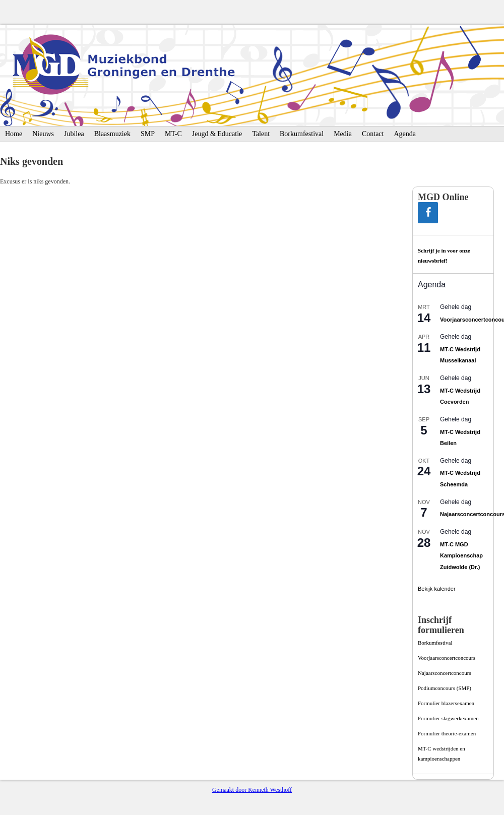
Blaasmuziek (112, 134)
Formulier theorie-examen (447, 733)
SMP (148, 134)
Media (343, 134)
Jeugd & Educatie (217, 134)
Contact (373, 134)
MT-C (173, 134)
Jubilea (74, 134)
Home (14, 134)
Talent (261, 134)
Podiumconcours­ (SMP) (445, 688)
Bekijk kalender (437, 589)
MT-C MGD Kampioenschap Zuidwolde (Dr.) (461, 556)
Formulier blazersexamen (446, 703)
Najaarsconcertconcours (445, 673)
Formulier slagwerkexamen (448, 718)
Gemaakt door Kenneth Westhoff (252, 790)
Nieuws (43, 134)
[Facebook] (428, 213)
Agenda (405, 134)
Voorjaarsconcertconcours (447, 658)
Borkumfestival (302, 134)
